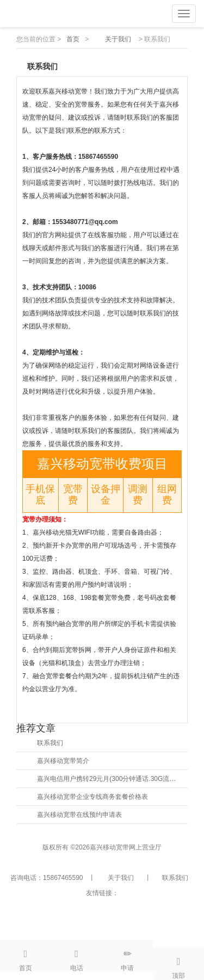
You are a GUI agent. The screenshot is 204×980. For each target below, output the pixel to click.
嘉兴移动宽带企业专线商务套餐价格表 (92, 797)
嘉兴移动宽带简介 (63, 761)
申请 (128, 956)
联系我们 (50, 743)
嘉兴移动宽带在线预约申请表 (79, 815)
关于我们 (118, 39)
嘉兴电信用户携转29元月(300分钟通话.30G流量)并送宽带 (108, 779)
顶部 (178, 964)
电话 (77, 956)
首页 (73, 39)
